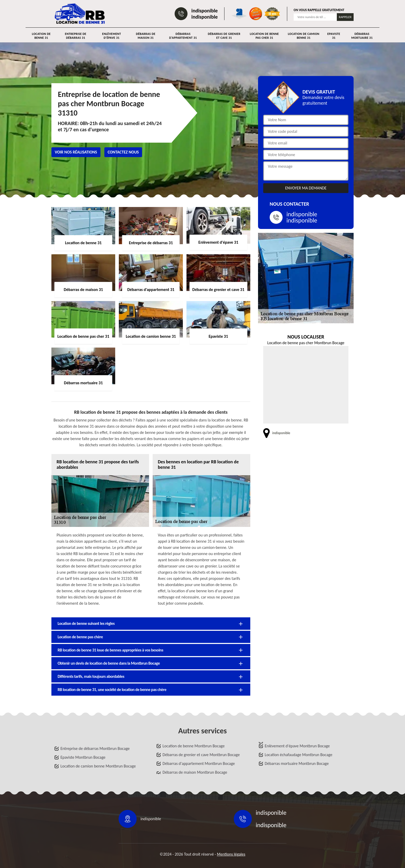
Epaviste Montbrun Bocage (83, 757)
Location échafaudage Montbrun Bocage (299, 755)
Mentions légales (231, 854)
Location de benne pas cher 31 (264, 36)
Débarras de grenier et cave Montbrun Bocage (201, 755)
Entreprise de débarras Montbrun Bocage (95, 748)
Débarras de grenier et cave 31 (224, 36)
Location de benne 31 (41, 36)
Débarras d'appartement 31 (183, 36)
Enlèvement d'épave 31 (112, 36)
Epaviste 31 (334, 36)
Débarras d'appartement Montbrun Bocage (199, 763)
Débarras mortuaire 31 (362, 36)
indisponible (205, 11)
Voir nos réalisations (76, 152)
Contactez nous (123, 152)
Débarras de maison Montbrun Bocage (195, 772)
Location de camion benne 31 (303, 36)
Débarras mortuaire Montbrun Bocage (297, 763)
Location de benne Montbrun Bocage (193, 746)
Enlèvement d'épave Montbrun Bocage (297, 746)
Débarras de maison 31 (146, 36)
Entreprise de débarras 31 (76, 36)
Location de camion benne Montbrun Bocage (98, 766)
